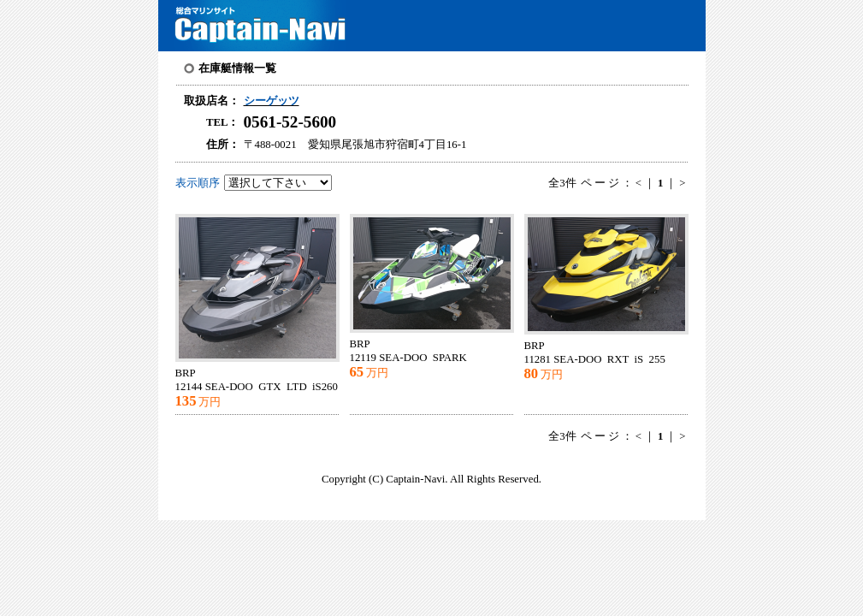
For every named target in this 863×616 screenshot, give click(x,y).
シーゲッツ (272, 101)
